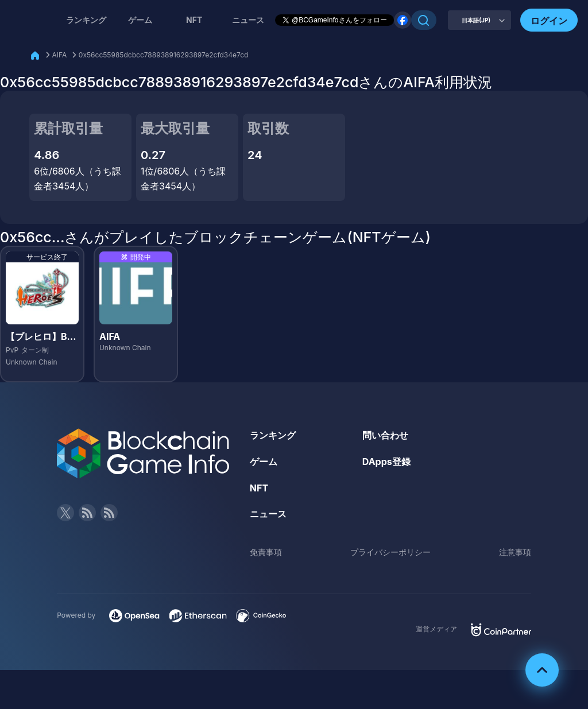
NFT (194, 20)
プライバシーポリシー (390, 552)
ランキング (86, 20)
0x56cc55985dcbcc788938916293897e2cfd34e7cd (164, 55)
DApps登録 (386, 462)
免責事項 (266, 552)
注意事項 (515, 552)
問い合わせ (385, 435)
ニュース (268, 514)
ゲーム (140, 20)
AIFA (60, 55)
